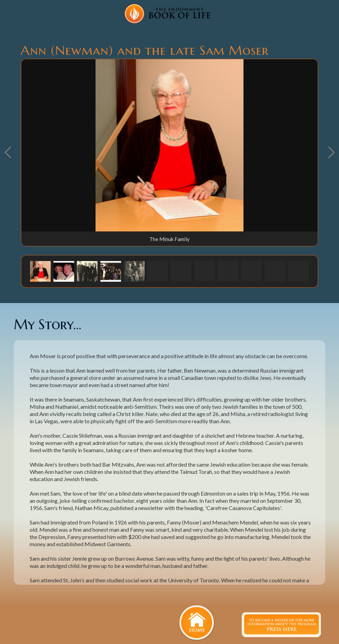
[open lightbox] (169, 145)
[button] (40, 271)
